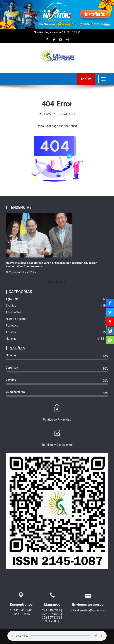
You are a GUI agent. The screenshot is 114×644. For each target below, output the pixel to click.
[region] (57, 15)
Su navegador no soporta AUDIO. (57, 636)
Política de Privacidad (57, 420)
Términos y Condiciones (57, 445)
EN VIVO (86, 79)
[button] (57, 15)
